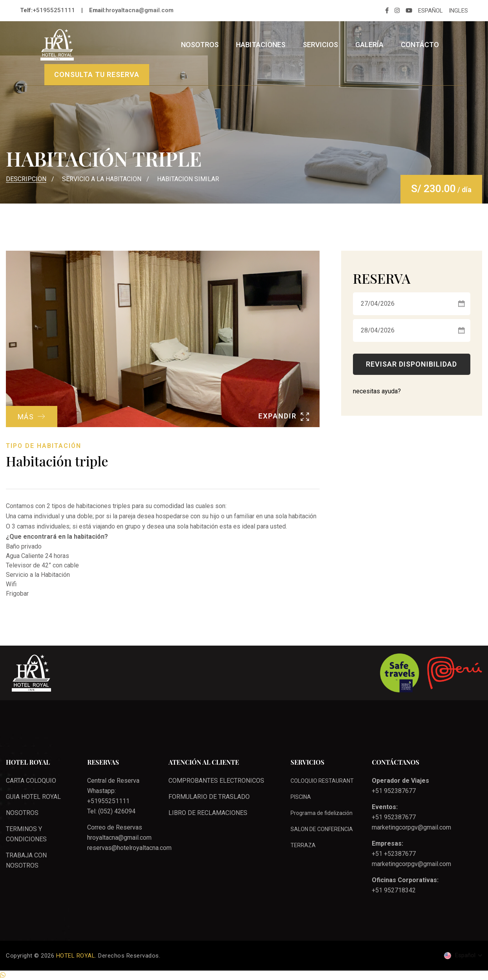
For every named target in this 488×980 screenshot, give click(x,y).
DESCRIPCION (26, 179)
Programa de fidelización (322, 813)
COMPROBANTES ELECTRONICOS (216, 781)
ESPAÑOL (430, 11)
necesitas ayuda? (377, 391)
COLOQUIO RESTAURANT (322, 781)
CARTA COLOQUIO (31, 781)
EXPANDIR (284, 416)
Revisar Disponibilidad (411, 364)
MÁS (33, 416)
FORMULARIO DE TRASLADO (209, 797)
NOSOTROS (22, 813)
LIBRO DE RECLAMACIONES (208, 813)
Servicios (320, 45)
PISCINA (301, 797)
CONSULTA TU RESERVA (97, 74)
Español (461, 955)
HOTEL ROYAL (76, 956)
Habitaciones (261, 45)
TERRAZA (303, 845)
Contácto (420, 45)
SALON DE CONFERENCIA (322, 829)
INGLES (458, 11)
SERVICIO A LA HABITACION (102, 179)
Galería (369, 45)
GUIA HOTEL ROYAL (33, 797)
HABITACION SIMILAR (188, 179)
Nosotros (200, 45)
